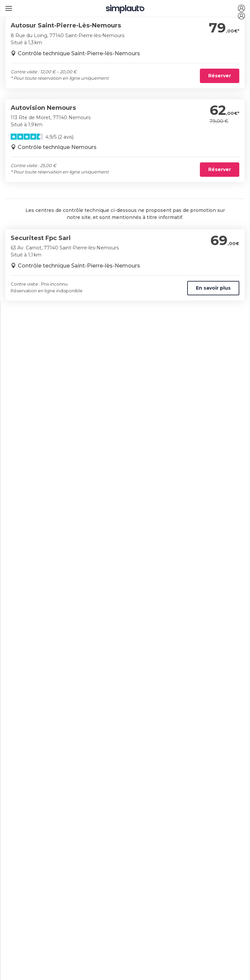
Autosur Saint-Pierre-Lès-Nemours (66, 25)
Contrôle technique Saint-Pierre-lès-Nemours (79, 53)
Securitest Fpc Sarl (41, 238)
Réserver (220, 76)
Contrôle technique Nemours (57, 147)
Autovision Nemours (43, 108)
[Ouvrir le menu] (8, 6)
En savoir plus (213, 288)
